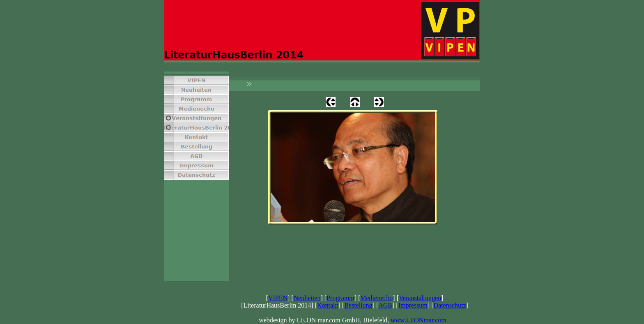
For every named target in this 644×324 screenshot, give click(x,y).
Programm (340, 298)
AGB (385, 305)
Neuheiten (307, 298)
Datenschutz (450, 305)
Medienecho (376, 298)
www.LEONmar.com (419, 320)
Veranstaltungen (420, 298)
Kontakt (328, 305)
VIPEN (278, 298)
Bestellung (358, 305)
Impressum (413, 305)
